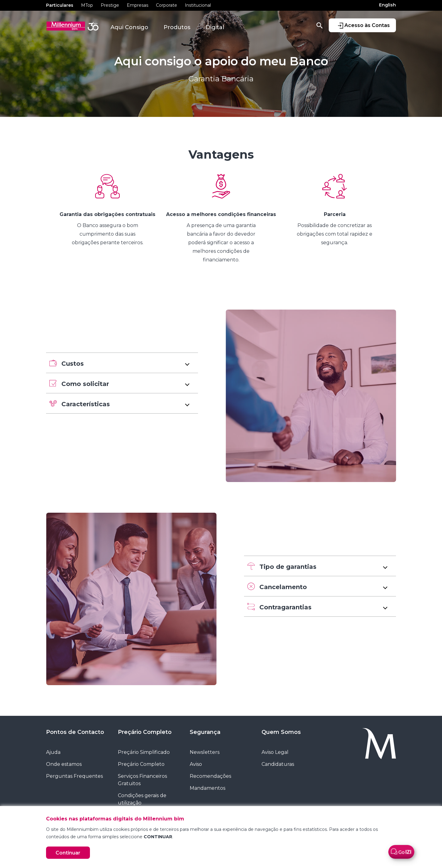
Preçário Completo (145, 732)
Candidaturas (278, 764)
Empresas (138, 5)
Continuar (68, 853)
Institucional (198, 5)
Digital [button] (215, 27)
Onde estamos (64, 764)
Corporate (167, 5)
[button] (122, 363)
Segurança (205, 732)
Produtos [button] (177, 27)
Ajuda (53, 752)
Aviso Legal (275, 752)
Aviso (196, 764)
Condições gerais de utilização (142, 799)
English (388, 5)
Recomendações (210, 776)
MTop (87, 5)
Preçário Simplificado (144, 752)
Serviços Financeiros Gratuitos (142, 780)
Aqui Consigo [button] (129, 27)
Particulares (60, 5)
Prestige (110, 5)
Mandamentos (207, 788)
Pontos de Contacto (75, 732)
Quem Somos (281, 732)
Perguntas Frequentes (74, 776)
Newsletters (205, 752)
